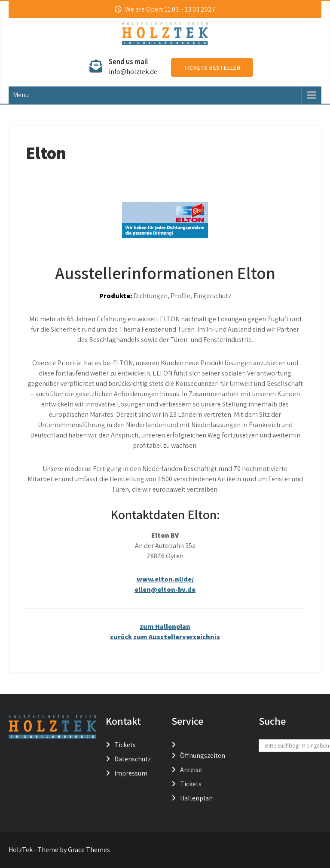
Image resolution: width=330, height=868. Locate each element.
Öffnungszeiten (203, 756)
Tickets (125, 745)
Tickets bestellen (212, 68)
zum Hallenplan (165, 626)
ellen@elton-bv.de (165, 589)
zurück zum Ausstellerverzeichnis (165, 637)
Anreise (191, 770)
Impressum (131, 773)
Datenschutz (133, 759)
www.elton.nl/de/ (165, 579)
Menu (21, 95)
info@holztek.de (133, 72)
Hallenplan (196, 798)
